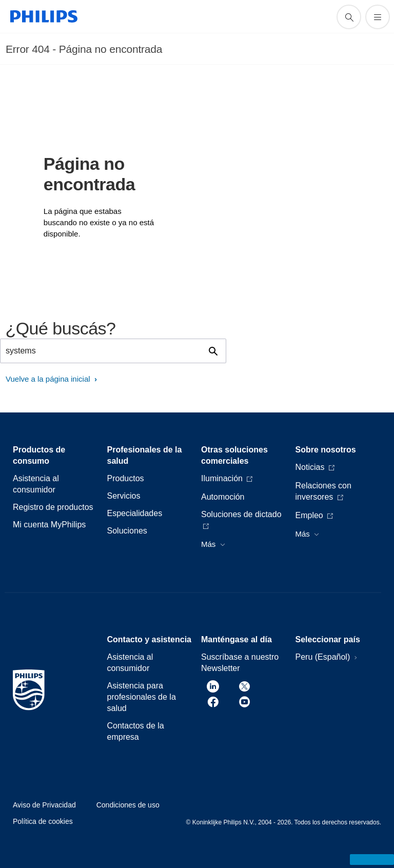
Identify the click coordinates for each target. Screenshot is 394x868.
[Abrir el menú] (378, 17)
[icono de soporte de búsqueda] (349, 17)
